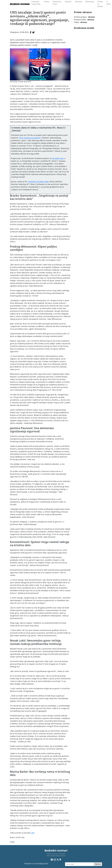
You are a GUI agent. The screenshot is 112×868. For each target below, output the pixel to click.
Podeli (12, 842)
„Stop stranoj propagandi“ (30, 138)
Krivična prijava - (84, 17)
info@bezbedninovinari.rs (58, 856)
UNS (33, 833)
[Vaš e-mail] (79, 864)
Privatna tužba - (84, 20)
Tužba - (81, 22)
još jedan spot (58, 158)
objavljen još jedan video (39, 182)
